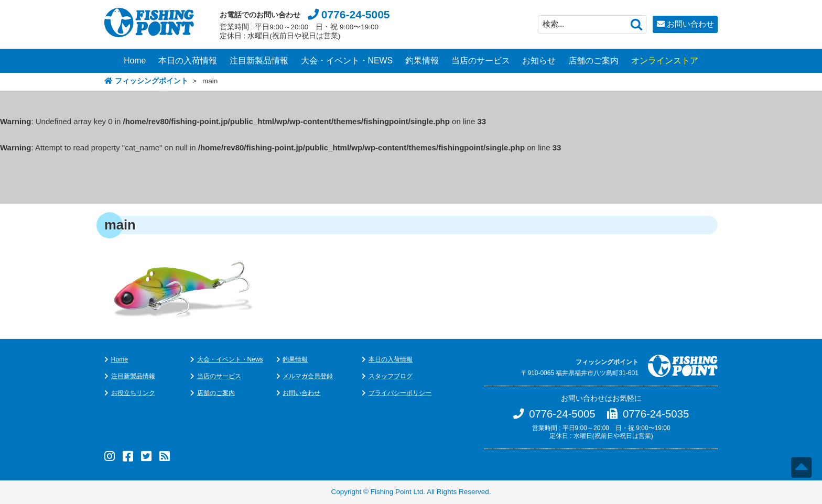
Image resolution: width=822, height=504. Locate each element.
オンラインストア (665, 61)
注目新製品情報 (259, 61)
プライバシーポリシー (400, 393)
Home (135, 61)
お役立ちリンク (133, 393)
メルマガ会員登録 (308, 376)
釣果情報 (422, 61)
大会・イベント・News (230, 359)
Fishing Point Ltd (397, 492)
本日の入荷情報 (188, 61)
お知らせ (539, 61)
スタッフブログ (391, 376)
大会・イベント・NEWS (347, 61)
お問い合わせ (690, 24)
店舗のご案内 (593, 61)
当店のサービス (481, 61)
